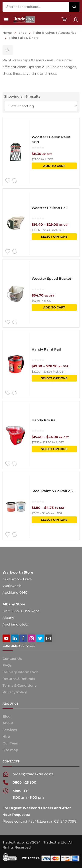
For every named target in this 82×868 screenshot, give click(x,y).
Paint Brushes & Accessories (55, 33)
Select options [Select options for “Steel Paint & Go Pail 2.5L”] (54, 520)
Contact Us (12, 659)
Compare (15, 181)
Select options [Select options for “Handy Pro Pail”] (54, 449)
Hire (6, 737)
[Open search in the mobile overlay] (41, 7)
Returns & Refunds (19, 679)
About (8, 723)
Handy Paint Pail (46, 349)
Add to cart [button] (54, 166)
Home (7, 33)
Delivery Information (21, 672)
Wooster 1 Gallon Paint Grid (51, 140)
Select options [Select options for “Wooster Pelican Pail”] (54, 237)
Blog (7, 716)
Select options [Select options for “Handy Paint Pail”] (54, 378)
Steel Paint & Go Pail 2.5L (53, 491)
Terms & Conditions (19, 686)
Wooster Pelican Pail (50, 208)
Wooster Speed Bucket (51, 279)
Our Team (11, 743)
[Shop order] (41, 106)
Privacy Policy (15, 692)
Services (10, 730)
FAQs (7, 665)
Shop (23, 33)
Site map (10, 750)
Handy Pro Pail (45, 420)
